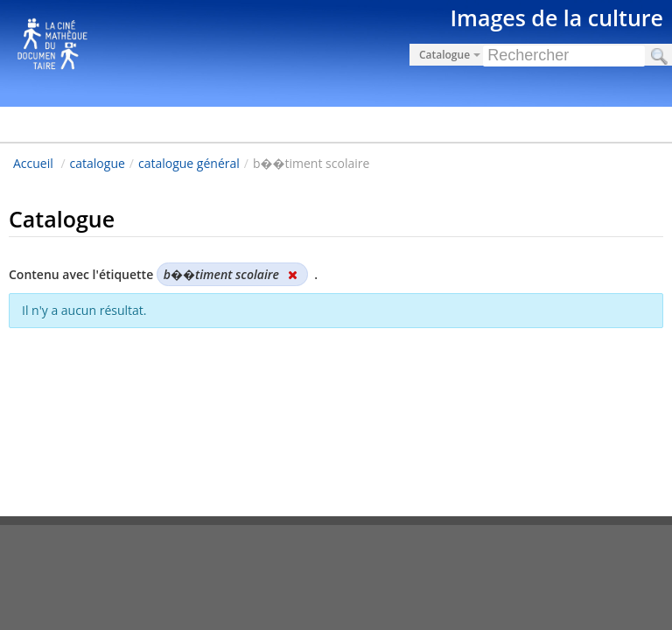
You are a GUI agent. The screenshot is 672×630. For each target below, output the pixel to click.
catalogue (98, 163)
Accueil (33, 163)
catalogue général (189, 163)
